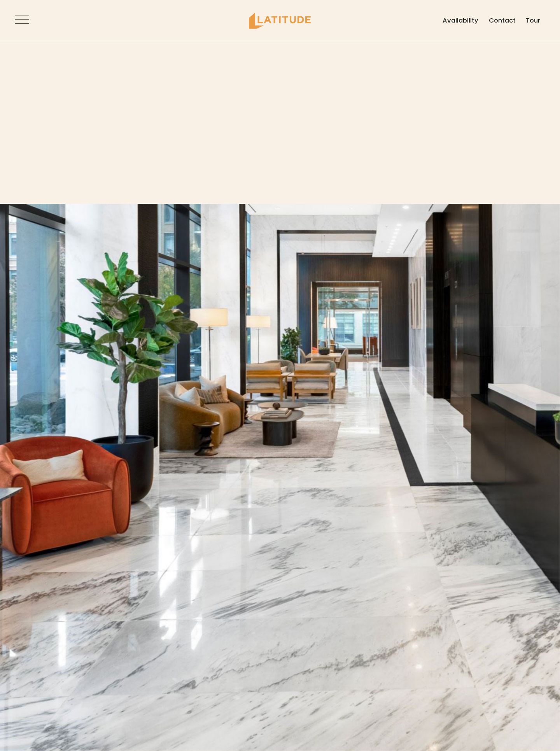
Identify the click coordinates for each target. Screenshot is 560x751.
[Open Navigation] (31, 21)
